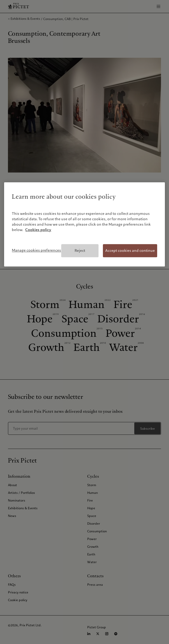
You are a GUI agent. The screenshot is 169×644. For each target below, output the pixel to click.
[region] (84, 224)
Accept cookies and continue (130, 251)
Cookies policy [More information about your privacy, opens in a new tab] (38, 230)
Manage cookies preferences (36, 250)
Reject (80, 251)
